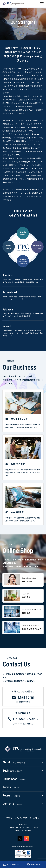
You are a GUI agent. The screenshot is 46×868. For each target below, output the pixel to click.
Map (36, 828)
